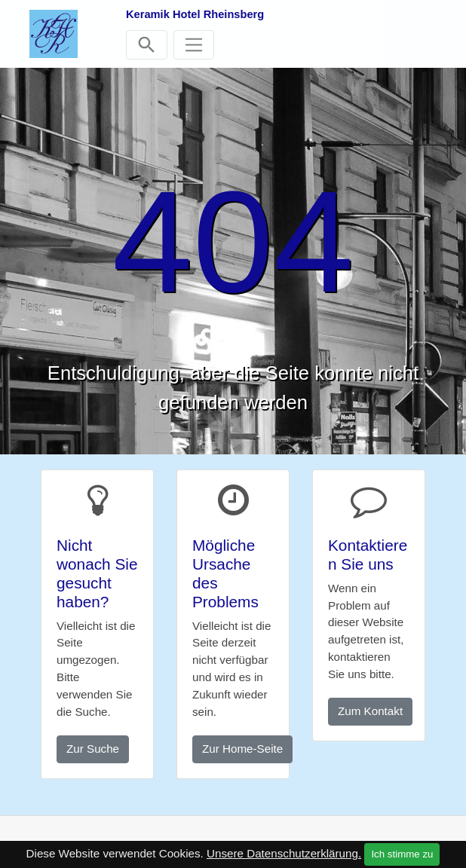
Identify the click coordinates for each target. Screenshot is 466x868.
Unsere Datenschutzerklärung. (284, 853)
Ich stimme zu (402, 854)
